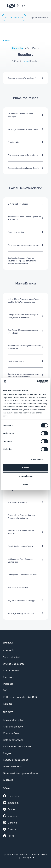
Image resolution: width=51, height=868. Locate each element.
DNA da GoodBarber (14, 664)
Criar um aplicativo (13, 727)
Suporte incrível (12, 657)
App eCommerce (39, 17)
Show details (37, 460)
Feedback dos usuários (16, 760)
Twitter (9, 809)
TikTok (9, 836)
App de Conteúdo (14, 17)
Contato (8, 704)
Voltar (7, 40)
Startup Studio (11, 670)
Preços (7, 753)
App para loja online (14, 720)
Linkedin (10, 822)
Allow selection (25, 476)
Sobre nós (9, 650)
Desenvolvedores (13, 766)
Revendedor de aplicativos (18, 746)
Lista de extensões (13, 740)
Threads (10, 829)
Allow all (25, 468)
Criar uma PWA (11, 733)
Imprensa (8, 684)
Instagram (11, 803)
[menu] (3, 6)
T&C (5, 690)
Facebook (11, 796)
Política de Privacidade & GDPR (20, 697)
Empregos (9, 677)
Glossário (8, 780)
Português (28, 858)
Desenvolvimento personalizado (20, 773)
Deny (25, 484)
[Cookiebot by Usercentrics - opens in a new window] (37, 381)
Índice (26, 61)
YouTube (10, 816)
